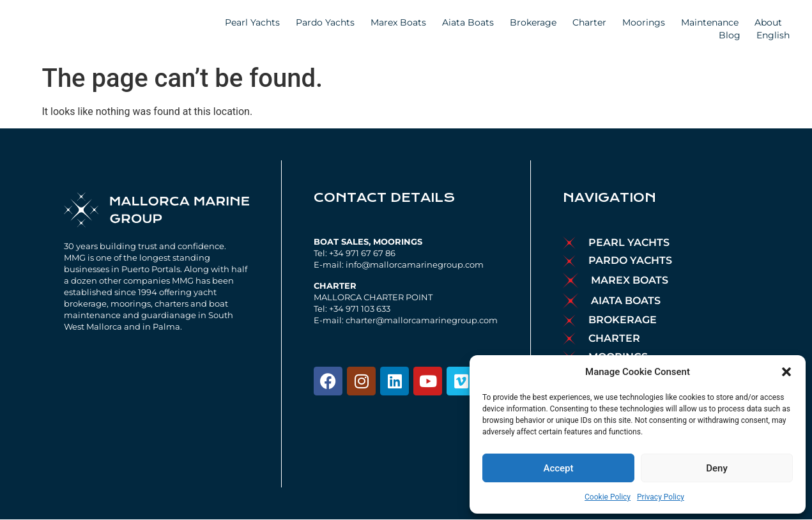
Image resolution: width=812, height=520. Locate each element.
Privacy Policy (661, 497)
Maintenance (710, 22)
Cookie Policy (608, 497)
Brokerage (533, 22)
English (776, 35)
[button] (786, 372)
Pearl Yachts (252, 22)
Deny (717, 468)
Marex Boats (398, 22)
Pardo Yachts (325, 22)
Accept (558, 468)
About (771, 22)
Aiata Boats (468, 22)
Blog (730, 35)
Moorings (644, 22)
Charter (589, 22)
